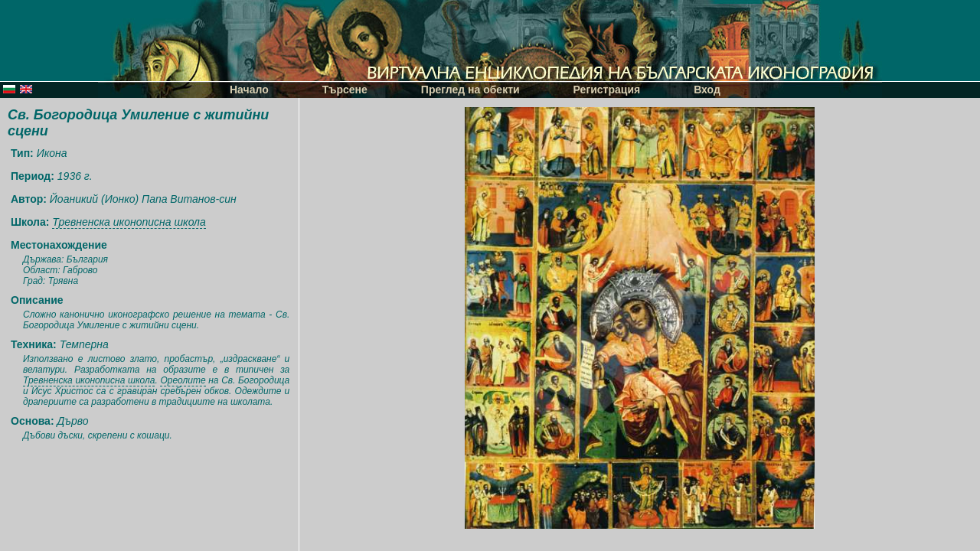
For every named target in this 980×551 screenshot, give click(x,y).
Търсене (345, 90)
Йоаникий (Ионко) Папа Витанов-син (143, 199)
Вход (707, 90)
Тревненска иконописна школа (129, 222)
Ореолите (183, 380)
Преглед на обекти (470, 90)
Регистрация (607, 90)
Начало (249, 90)
